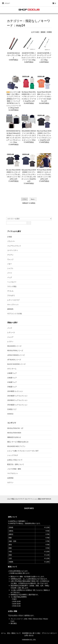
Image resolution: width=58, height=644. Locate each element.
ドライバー (11, 241)
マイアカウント (13, 473)
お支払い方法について (15, 460)
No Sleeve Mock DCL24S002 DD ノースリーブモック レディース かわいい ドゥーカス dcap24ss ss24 (29, 96)
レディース (11, 332)
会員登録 (10, 478)
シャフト (10, 268)
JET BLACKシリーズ (14, 360)
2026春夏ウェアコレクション (17, 405)
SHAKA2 (10, 414)
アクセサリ (11, 295)
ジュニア (10, 337)
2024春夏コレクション (15, 391)
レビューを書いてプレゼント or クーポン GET (23, 451)
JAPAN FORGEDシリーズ (16, 355)
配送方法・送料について (16, 464)
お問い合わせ (29, 635)
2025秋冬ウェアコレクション (17, 400)
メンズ (10, 328)
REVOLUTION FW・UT (15, 428)
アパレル (10, 291)
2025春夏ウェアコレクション (17, 396)
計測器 (10, 237)
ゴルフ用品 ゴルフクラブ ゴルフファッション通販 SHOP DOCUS (29, 499)
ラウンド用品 (12, 286)
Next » (33, 199)
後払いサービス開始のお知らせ (18, 442)
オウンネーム (12, 369)
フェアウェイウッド (14, 246)
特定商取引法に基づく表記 (31, 633)
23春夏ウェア (12, 373)
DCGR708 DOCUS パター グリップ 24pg (13, 55)
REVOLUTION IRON (14, 433)
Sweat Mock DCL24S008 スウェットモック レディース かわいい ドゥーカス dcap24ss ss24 (44, 96)
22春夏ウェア (12, 378)
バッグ (10, 277)
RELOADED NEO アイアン (16, 446)
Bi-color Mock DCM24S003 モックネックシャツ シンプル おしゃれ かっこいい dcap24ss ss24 (13, 174)
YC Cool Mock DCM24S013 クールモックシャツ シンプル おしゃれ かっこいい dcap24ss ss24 (44, 174)
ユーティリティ (13, 250)
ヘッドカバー (12, 282)
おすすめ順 (35, 32)
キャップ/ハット (13, 304)
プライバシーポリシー (49, 633)
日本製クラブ (12, 409)
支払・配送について (14, 633)
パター (10, 264)
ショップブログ (13, 455)
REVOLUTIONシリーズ (15, 351)
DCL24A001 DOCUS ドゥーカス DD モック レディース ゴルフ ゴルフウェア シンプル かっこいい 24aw (29, 135)
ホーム (3, 633)
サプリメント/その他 (14, 314)
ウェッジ (10, 259)
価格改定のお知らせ (14, 437)
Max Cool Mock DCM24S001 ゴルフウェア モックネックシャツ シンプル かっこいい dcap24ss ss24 (44, 135)
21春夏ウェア (12, 382)
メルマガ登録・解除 (14, 469)
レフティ (10, 341)
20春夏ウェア (12, 387)
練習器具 (10, 309)
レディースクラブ (13, 300)
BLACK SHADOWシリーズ (16, 364)
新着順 (49, 32)
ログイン (10, 482)
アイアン (10, 255)
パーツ (10, 273)
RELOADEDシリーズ (14, 346)
